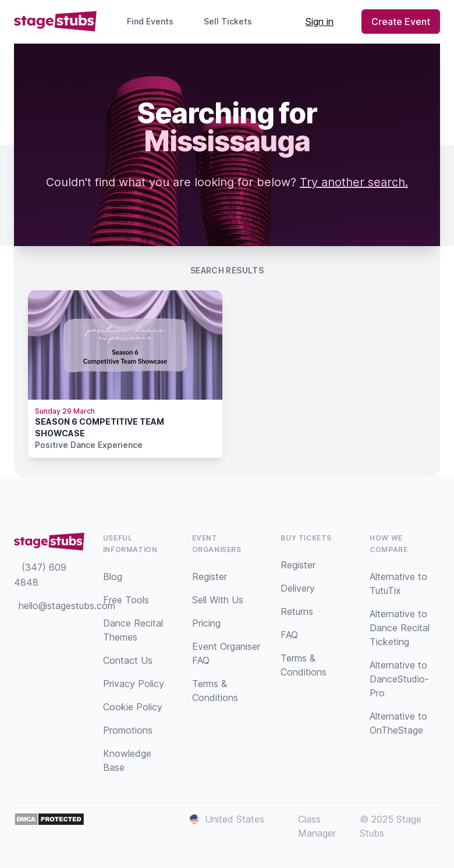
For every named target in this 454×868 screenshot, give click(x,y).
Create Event (401, 22)
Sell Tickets (233, 21)
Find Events (150, 21)
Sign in (320, 22)
